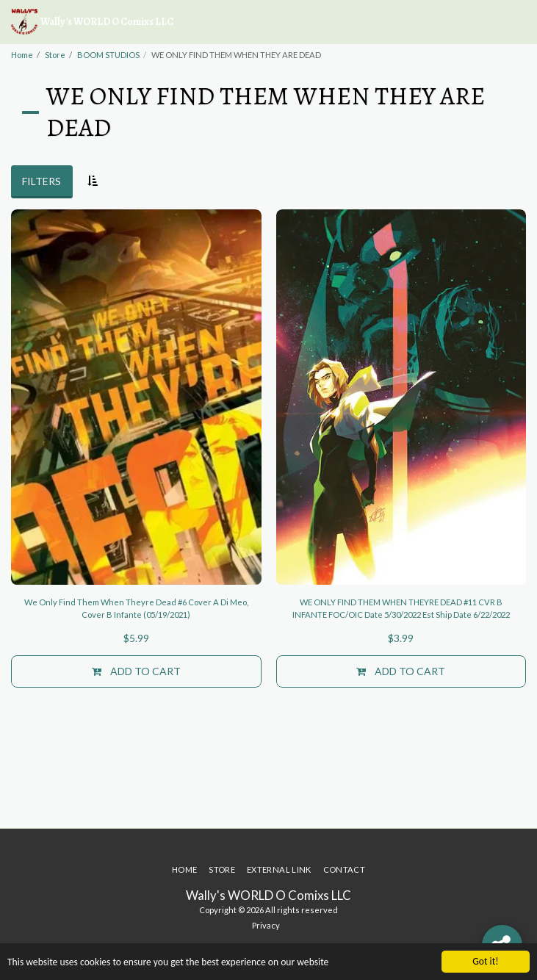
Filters (42, 181)
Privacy (266, 925)
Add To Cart (136, 671)
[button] (517, 22)
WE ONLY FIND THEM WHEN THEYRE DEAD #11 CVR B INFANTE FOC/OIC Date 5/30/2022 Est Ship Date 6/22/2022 (401, 608)
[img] (136, 397)
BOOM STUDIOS (108, 55)
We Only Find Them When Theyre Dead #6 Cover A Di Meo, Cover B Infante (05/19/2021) (136, 608)
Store (55, 55)
